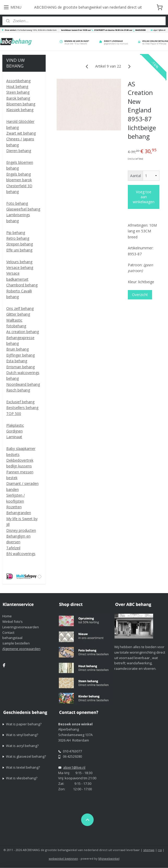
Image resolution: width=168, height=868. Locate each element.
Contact (8, 632)
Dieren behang (19, 151)
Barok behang (18, 98)
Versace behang (20, 267)
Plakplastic (15, 425)
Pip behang (16, 233)
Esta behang (17, 361)
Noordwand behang (23, 384)
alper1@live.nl (74, 767)
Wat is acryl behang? (22, 746)
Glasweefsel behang (23, 209)
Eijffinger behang (20, 355)
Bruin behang (17, 349)
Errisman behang (20, 367)
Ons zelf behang (20, 308)
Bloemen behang (21, 104)
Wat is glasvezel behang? (26, 756)
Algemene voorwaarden (21, 649)
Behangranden (19, 513)
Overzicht (140, 295)
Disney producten (21, 530)
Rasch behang (18, 390)
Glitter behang (18, 314)
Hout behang (17, 86)
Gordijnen (14, 431)
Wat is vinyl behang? (22, 735)
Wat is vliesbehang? (22, 778)
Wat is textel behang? (23, 767)
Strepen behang (20, 244)
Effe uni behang (19, 250)
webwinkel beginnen (63, 858)
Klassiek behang (20, 110)
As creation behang (23, 332)
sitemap (149, 850)
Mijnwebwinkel (109, 858)
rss (160, 850)
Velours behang (19, 262)
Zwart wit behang (21, 133)
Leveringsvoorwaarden (21, 627)
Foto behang (17, 203)
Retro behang (18, 238)
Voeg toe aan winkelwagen (144, 197)
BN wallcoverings (21, 554)
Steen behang (18, 92)
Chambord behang (22, 285)
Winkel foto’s (13, 622)
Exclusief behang (20, 402)
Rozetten (14, 507)
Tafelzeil (13, 548)
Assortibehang (18, 81)
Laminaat (14, 437)
